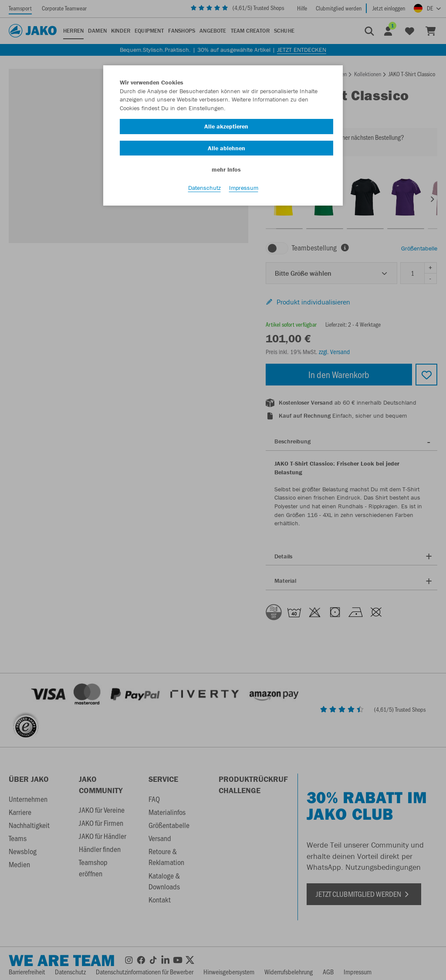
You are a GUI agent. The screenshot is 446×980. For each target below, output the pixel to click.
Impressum (244, 188)
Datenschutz (204, 188)
